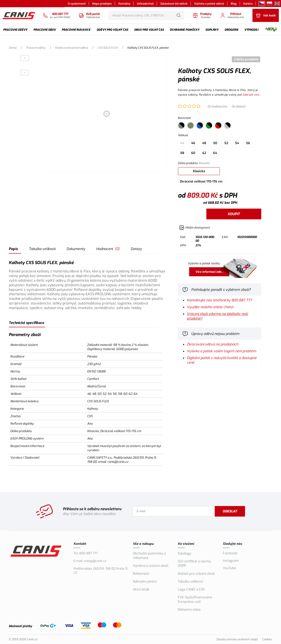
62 (204, 153)
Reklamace (141, 574)
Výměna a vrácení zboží (150, 566)
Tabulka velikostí (42, 249)
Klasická (199, 171)
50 (215, 143)
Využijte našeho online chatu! (210, 307)
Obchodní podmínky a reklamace (149, 556)
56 (248, 143)
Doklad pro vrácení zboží (196, 574)
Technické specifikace (26, 323)
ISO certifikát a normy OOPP (194, 563)
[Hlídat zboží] (195, 228)
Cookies (267, 639)
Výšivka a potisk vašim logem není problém (222, 351)
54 (237, 143)
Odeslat (230, 511)
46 (193, 143)
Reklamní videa (189, 610)
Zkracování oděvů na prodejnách (213, 344)
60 (193, 153)
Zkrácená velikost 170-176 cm (201, 182)
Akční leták (141, 589)
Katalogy (185, 553)
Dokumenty (76, 249)
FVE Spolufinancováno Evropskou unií (195, 599)
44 (182, 143)
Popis (13, 249)
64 (215, 153)
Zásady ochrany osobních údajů (237, 639)
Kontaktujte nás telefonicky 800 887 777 (219, 300)
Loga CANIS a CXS (191, 589)
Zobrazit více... (252, 95)
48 (204, 143)
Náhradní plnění (145, 581)
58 (182, 153)
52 (226, 143)
